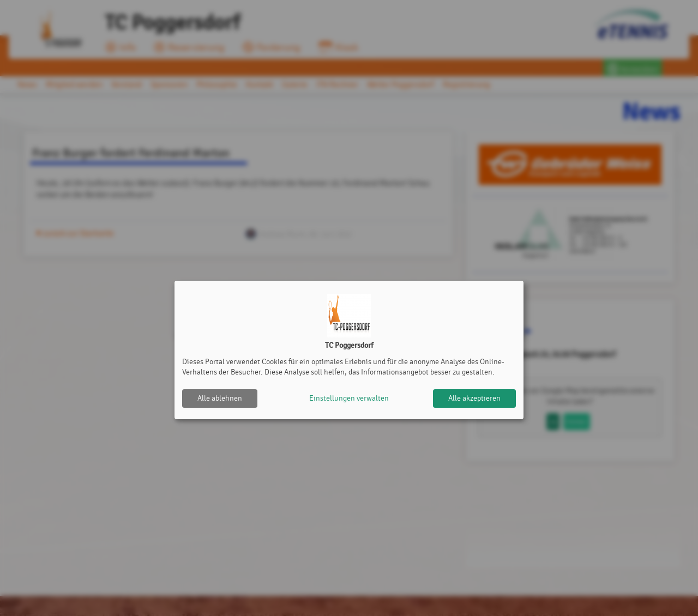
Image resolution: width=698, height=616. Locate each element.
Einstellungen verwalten (349, 398)
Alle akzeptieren (474, 398)
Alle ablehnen (220, 398)
